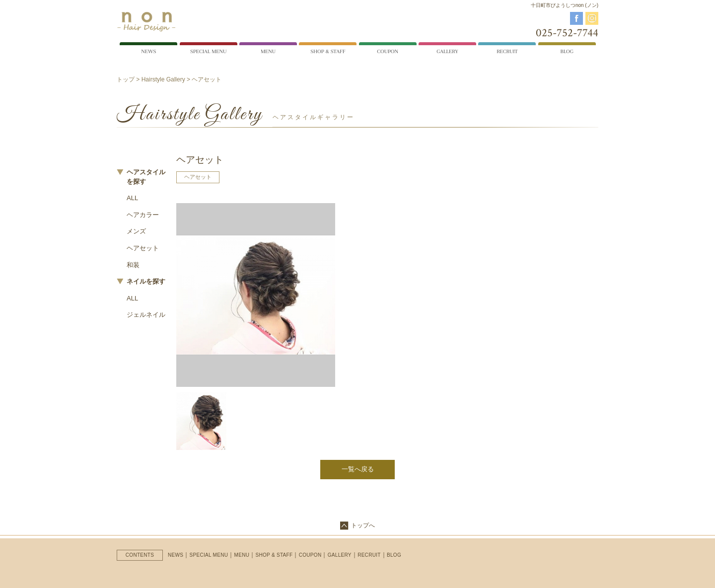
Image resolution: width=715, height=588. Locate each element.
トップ (126, 79)
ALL (132, 198)
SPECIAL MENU (209, 555)
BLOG (394, 555)
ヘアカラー (143, 215)
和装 (133, 265)
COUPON (310, 555)
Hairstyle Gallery (163, 79)
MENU (242, 555)
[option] (256, 295)
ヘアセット (143, 248)
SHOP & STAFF (274, 555)
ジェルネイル (146, 315)
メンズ (136, 231)
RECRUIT (369, 555)
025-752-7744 (567, 33)
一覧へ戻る (358, 469)
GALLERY (340, 555)
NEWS (176, 555)
